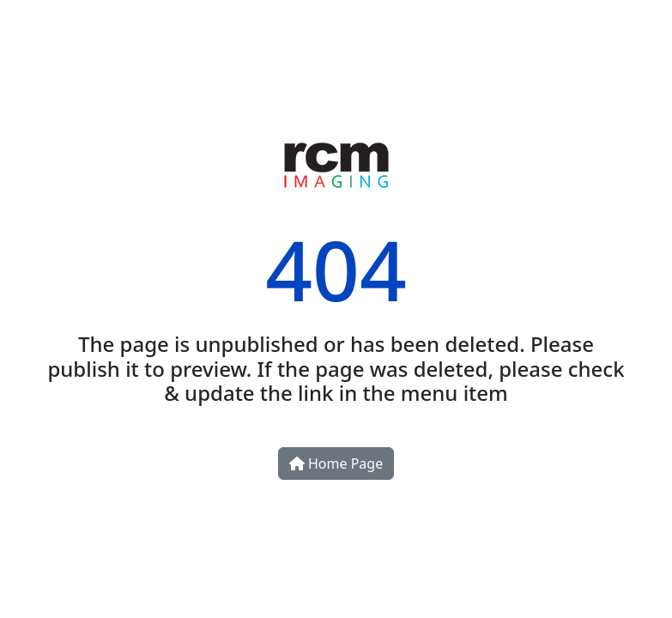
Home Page (336, 463)
